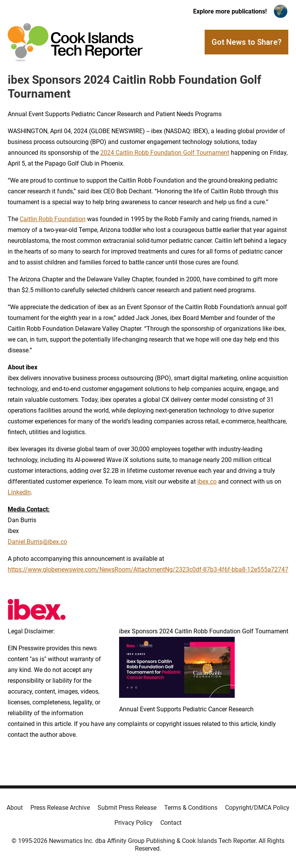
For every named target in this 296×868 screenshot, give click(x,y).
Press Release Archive (60, 808)
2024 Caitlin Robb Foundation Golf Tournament (165, 153)
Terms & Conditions (191, 808)
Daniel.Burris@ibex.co (37, 542)
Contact (171, 823)
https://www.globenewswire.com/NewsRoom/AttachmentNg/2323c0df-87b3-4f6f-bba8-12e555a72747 (148, 569)
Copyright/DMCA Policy (257, 808)
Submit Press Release (127, 808)
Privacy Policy (134, 823)
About (15, 808)
